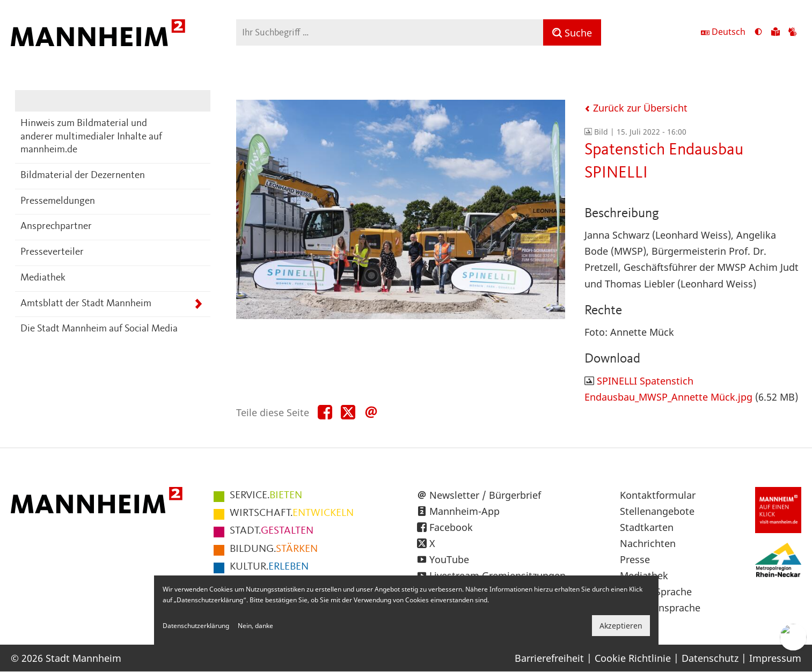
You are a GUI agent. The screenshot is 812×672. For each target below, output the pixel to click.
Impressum (775, 658)
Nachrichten (648, 543)
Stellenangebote (657, 511)
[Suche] (572, 32)
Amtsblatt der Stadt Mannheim (86, 304)
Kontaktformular (658, 495)
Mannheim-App (464, 511)
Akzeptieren (621, 626)
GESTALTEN (272, 531)
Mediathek (43, 278)
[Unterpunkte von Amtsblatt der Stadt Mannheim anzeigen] (198, 304)
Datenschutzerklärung (196, 626)
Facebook (451, 527)
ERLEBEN (269, 567)
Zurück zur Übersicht (636, 108)
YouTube (449, 559)
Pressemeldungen (58, 201)
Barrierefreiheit (549, 658)
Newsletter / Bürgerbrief (485, 495)
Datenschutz (710, 658)
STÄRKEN (274, 549)
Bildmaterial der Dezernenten (83, 176)
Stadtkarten (647, 527)
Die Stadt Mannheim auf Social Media (99, 329)
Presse (635, 559)
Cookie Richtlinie (633, 658)
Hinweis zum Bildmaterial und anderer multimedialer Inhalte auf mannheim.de (91, 137)
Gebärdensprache (660, 608)
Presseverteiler (52, 252)
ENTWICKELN (292, 513)
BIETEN (266, 496)
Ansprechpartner (56, 227)
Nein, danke (255, 626)
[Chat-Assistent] (793, 637)
